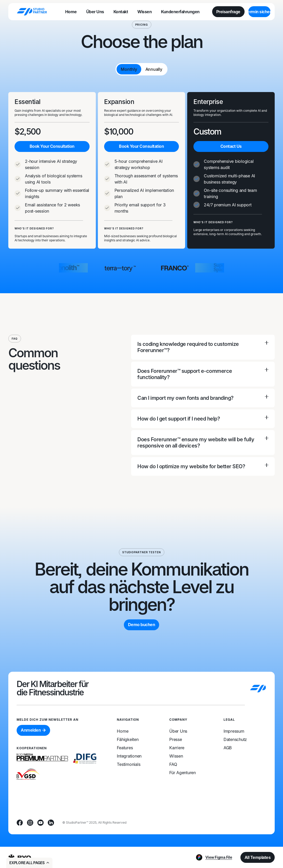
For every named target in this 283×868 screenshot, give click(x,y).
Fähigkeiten (128, 739)
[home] (32, 12)
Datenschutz (235, 739)
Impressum (234, 731)
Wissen (176, 756)
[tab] (129, 69)
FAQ (173, 764)
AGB (228, 748)
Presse (176, 739)
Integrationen (129, 756)
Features (125, 748)
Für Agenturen (183, 773)
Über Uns (178, 731)
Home (123, 731)
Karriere (177, 748)
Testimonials (129, 764)
